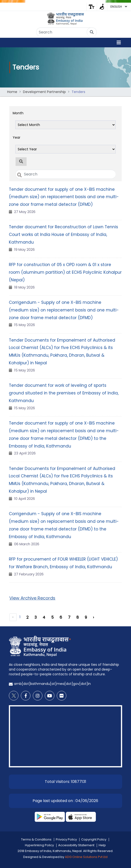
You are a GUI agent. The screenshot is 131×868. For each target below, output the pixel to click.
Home (12, 91)
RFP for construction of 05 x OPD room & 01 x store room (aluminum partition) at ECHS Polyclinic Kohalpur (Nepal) (65, 271)
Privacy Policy (66, 838)
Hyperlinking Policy (39, 844)
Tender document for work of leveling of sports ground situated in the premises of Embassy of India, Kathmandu (64, 392)
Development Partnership (44, 91)
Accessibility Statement (76, 844)
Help (102, 844)
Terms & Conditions (36, 838)
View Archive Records (32, 597)
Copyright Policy (94, 838)
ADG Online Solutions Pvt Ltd (86, 856)
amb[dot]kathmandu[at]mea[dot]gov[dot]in (52, 683)
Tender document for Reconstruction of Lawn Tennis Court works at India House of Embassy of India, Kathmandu (63, 234)
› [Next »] (93, 616)
